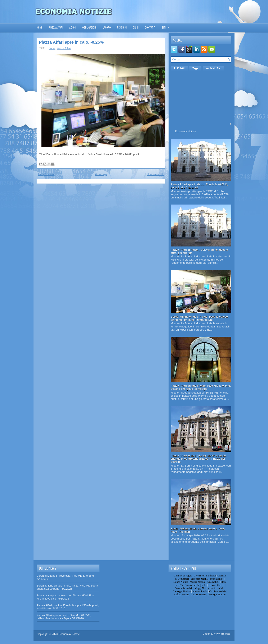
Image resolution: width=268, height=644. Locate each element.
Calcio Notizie (182, 594)
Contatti (150, 27)
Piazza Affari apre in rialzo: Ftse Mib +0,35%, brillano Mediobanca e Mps (64, 617)
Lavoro (107, 27)
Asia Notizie (213, 582)
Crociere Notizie (218, 591)
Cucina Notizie (198, 594)
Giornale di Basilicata (205, 576)
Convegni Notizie (182, 591)
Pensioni (122, 27)
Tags (195, 68)
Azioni (73, 27)
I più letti (179, 68)
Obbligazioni (89, 27)
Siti (167, 26)
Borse (52, 48)
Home (39, 27)
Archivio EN (213, 68)
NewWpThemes (222, 634)
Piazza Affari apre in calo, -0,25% (71, 42)
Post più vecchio (156, 174)
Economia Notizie (185, 131)
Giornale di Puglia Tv (196, 585)
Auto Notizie (218, 588)
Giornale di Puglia (183, 576)
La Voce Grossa (216, 585)
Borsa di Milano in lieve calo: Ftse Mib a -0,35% (65, 576)
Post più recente (46, 174)
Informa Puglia (200, 591)
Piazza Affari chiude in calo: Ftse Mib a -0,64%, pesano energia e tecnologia (201, 387)
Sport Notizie (217, 579)
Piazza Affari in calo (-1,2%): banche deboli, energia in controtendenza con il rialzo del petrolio (199, 459)
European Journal (199, 579)
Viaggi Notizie (202, 588)
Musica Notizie (198, 582)
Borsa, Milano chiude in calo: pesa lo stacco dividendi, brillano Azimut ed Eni (199, 318)
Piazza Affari (56, 27)
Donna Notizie (181, 582)
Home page (101, 174)
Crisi (136, 27)
